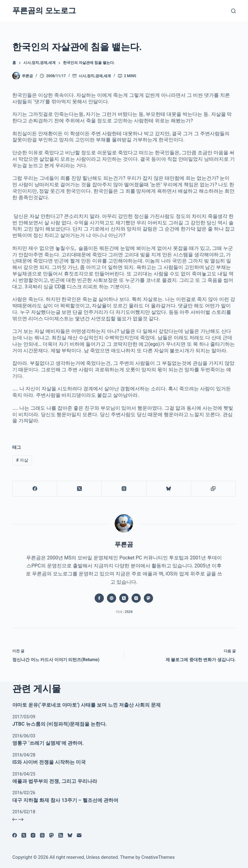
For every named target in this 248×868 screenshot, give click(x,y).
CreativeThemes (158, 857)
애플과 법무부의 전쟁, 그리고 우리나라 (55, 781)
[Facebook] (35, 489)
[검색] (233, 11)
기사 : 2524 (124, 612)
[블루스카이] (169, 489)
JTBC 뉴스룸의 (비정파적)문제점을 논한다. (59, 724)
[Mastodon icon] (148, 598)
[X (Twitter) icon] (124, 598)
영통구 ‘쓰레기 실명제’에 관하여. (48, 743)
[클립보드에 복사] (213, 489)
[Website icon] (112, 598)
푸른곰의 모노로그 (44, 11)
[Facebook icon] (99, 598)
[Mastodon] (51, 835)
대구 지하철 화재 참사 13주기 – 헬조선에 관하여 (65, 800)
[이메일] (79, 835)
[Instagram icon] (136, 598)
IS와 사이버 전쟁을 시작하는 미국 (49, 762)
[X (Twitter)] (79, 489)
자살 (22, 460)
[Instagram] (33, 835)
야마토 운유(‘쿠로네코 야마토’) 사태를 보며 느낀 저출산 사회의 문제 (86, 705)
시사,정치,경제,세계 (95, 76)
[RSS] (61, 835)
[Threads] (124, 489)
